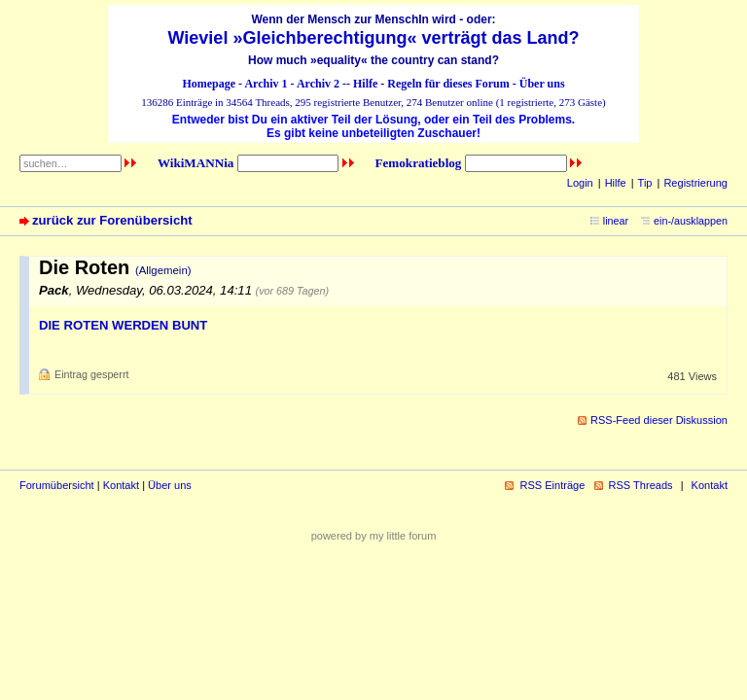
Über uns (542, 84)
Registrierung (695, 183)
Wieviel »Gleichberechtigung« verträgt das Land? (374, 38)
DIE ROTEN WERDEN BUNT (123, 325)
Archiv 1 (266, 84)
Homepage (209, 84)
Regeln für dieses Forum (448, 84)
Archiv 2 (318, 84)
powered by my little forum (374, 536)
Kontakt (121, 485)
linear (616, 221)
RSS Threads (641, 485)
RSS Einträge (552, 485)
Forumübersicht (57, 485)
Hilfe (365, 84)
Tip (645, 183)
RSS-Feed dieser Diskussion (659, 420)
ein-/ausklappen (691, 221)
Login (580, 183)
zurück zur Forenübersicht (112, 220)
